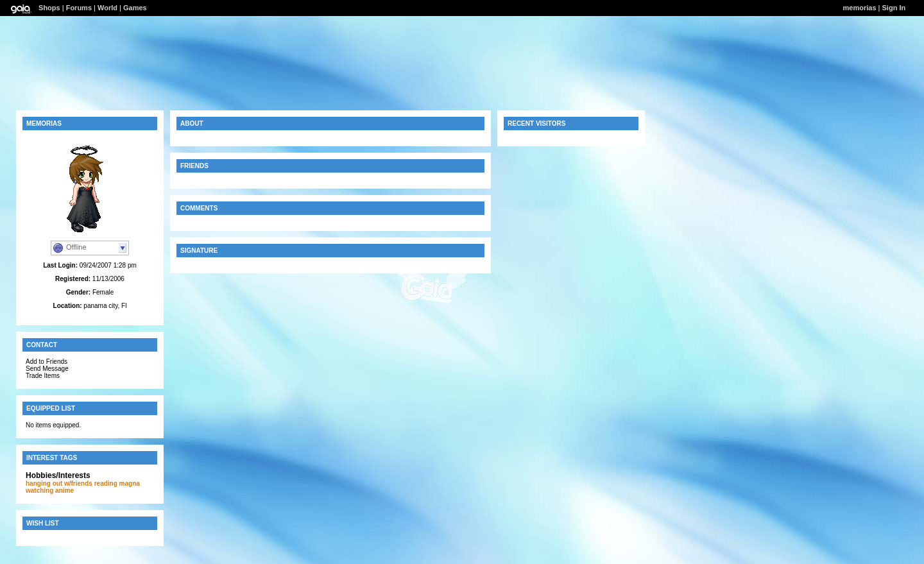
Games (135, 8)
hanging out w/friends (59, 483)
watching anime (50, 491)
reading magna (117, 483)
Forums (79, 8)
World (107, 8)
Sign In (894, 8)
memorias (860, 8)
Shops (49, 8)
